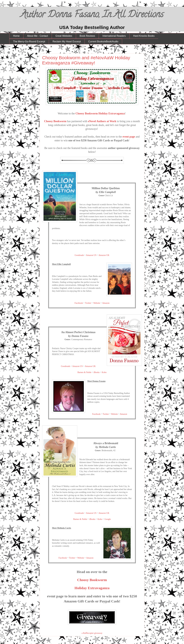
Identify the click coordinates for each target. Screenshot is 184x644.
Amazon (106, 303)
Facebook (79, 303)
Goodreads (79, 255)
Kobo (104, 372)
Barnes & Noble (84, 372)
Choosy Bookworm (55, 121)
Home (16, 36)
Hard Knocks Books (144, 36)
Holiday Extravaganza (92, 588)
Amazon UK (104, 255)
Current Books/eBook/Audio (103, 42)
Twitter (88, 303)
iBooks (97, 372)
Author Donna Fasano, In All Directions (92, 15)
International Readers (114, 36)
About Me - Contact (38, 36)
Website (97, 303)
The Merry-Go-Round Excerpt (29, 42)
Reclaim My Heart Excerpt (67, 42)
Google (108, 519)
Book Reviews (87, 36)
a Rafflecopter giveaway (92, 633)
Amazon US (91, 255)
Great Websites (64, 36)
